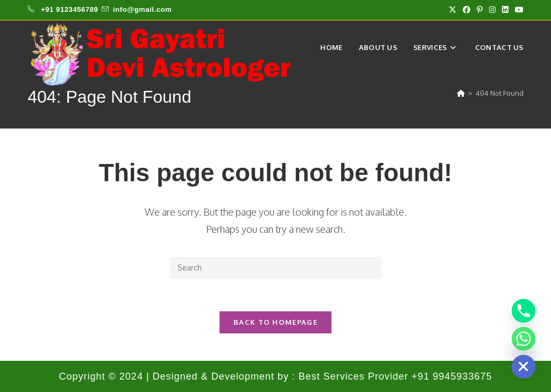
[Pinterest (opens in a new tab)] (480, 10)
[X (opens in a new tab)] (453, 10)
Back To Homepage (275, 322)
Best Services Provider (355, 376)
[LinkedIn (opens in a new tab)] (505, 10)
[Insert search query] (275, 268)
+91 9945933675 (452, 376)
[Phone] (524, 311)
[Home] (461, 93)
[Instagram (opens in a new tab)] (492, 10)
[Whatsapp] (524, 339)
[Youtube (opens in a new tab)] (518, 10)
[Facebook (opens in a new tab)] (467, 10)
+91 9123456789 (69, 9)
